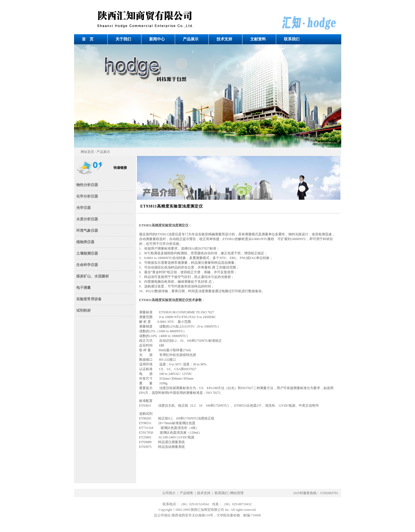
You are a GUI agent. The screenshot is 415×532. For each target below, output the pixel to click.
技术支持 (224, 39)
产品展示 (191, 39)
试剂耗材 (84, 310)
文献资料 (258, 39)
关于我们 (123, 39)
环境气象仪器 (87, 230)
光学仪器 (84, 208)
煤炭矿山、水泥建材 (93, 276)
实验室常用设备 (89, 299)
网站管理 (237, 493)
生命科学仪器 (87, 265)
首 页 (88, 39)
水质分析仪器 (87, 219)
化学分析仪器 (87, 196)
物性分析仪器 (87, 185)
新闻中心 (157, 39)
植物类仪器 (85, 242)
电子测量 (84, 288)
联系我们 (292, 39)
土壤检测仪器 (87, 253)
